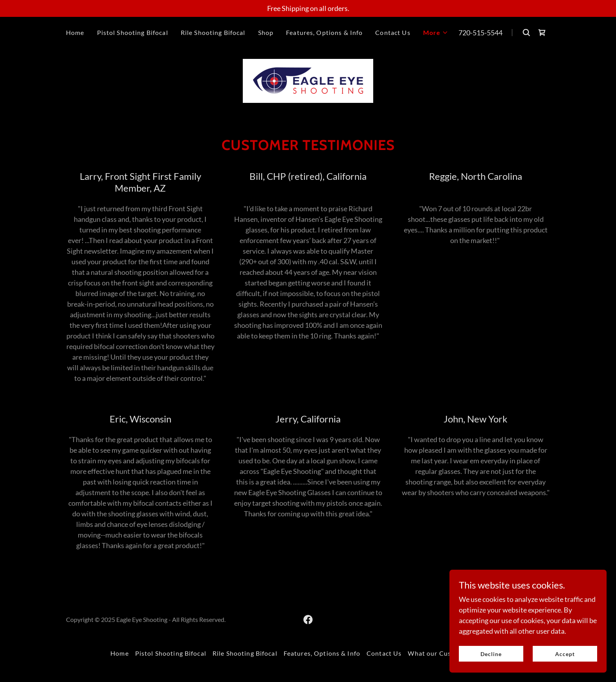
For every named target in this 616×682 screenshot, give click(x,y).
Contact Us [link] (393, 32)
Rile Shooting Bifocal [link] (213, 32)
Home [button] (120, 653)
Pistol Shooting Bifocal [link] (133, 32)
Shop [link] (266, 32)
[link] (542, 33)
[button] (436, 33)
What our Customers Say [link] (446, 653)
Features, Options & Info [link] (324, 32)
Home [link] (75, 32)
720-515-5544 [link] (480, 33)
